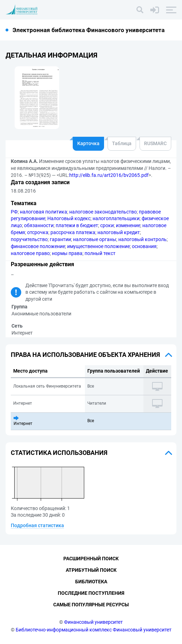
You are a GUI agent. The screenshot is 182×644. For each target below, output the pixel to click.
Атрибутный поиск (91, 570)
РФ (14, 212)
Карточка (88, 143)
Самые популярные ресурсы (91, 605)
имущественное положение (98, 246)
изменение (128, 225)
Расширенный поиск (91, 559)
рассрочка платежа (73, 232)
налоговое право (30, 253)
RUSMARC (155, 143)
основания (144, 246)
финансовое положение (38, 246)
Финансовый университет (93, 622)
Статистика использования (59, 453)
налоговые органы (95, 239)
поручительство (29, 239)
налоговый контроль (143, 239)
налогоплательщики (116, 218)
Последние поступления (91, 593)
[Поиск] (140, 10)
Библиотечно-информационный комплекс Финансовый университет (94, 630)
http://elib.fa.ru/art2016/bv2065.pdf (109, 175)
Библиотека (91, 582)
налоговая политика (43, 212)
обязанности (39, 225)
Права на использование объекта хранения (85, 355)
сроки (107, 225)
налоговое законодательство (103, 212)
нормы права (67, 253)
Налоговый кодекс (69, 218)
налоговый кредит (119, 232)
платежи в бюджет (77, 225)
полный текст (100, 253)
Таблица (122, 143)
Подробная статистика (37, 525)
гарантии (60, 239)
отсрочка (38, 232)
